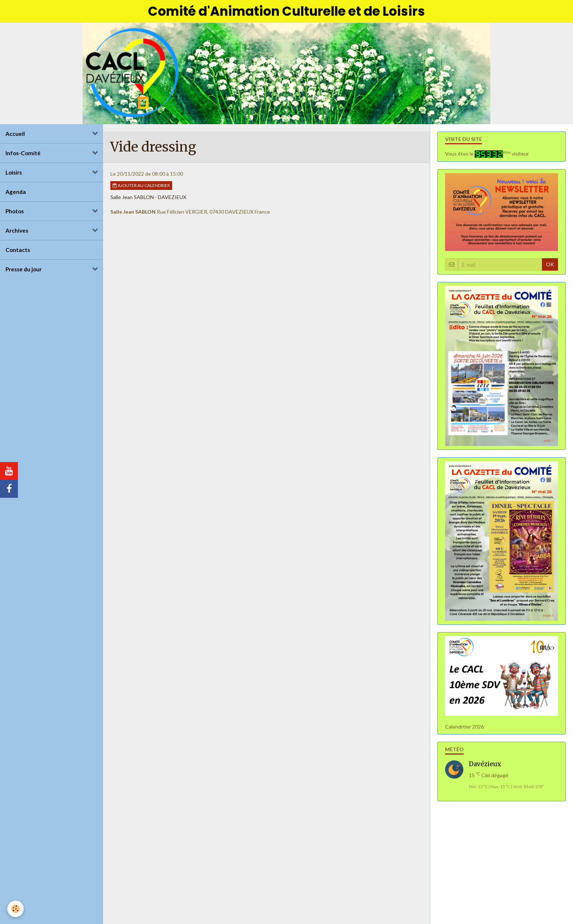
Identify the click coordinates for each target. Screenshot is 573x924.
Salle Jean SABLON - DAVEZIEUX (148, 197)
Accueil (15, 134)
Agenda (16, 192)
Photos (15, 211)
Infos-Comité (23, 153)
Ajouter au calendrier (141, 185)
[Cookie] (16, 909)
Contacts (18, 250)
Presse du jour (24, 269)
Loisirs (14, 172)
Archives (17, 230)
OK (550, 264)
